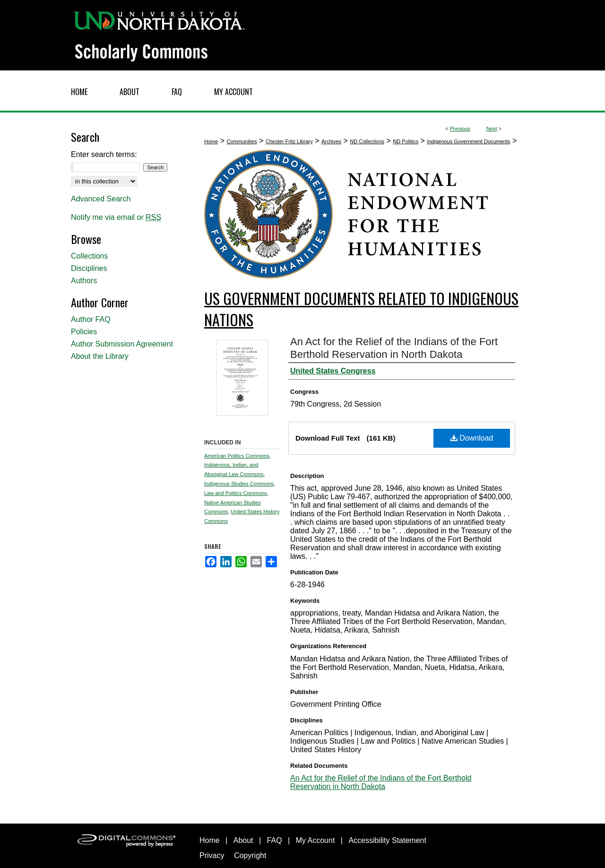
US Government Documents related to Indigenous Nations (361, 309)
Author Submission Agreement (122, 344)
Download (472, 438)
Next (492, 129)
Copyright (250, 855)
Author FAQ (91, 319)
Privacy (212, 855)
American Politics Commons (237, 456)
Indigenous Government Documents (468, 141)
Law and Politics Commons (236, 493)
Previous (460, 129)
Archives (331, 141)
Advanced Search (101, 199)
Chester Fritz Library (289, 141)
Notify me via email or (116, 217)
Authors (84, 281)
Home (211, 141)
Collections (89, 256)
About (243, 840)
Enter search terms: (104, 154)
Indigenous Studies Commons (239, 484)
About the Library (100, 356)
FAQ (275, 840)
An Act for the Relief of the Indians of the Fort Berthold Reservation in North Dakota (381, 782)
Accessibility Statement (387, 840)
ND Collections (367, 141)
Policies (84, 332)
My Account (315, 840)
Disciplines (89, 268)
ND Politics (406, 141)
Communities (242, 141)
